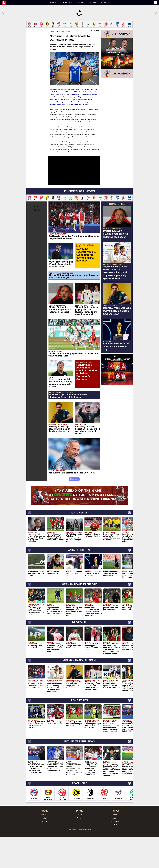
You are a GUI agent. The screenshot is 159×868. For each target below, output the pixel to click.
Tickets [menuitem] (105, 3)
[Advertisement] (79, 36)
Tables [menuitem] (80, 3)
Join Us (44, 852)
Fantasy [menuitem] (92, 3)
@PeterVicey (65, 62)
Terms (80, 845)
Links (115, 855)
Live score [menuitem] (66, 3)
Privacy (79, 849)
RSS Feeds (115, 852)
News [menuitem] (53, 3)
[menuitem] (25, 3)
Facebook (115, 849)
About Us (44, 845)
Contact (44, 849)
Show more (74, 510)
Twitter (115, 845)
